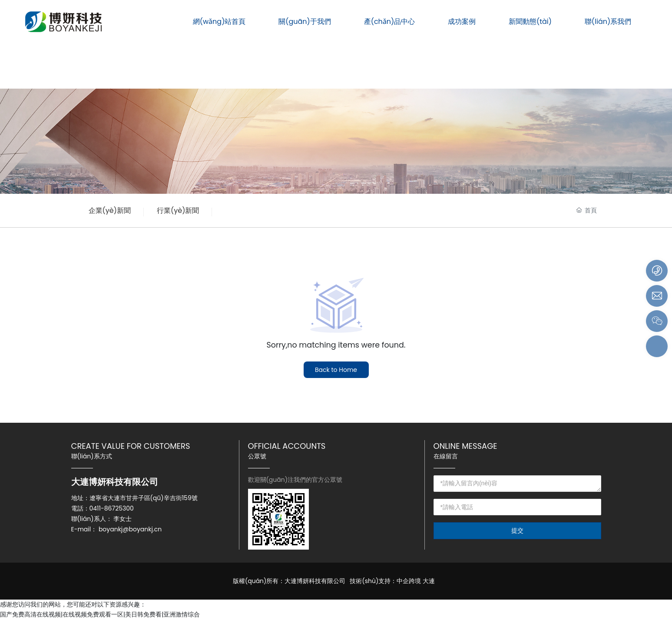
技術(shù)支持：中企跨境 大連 (392, 581)
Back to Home (336, 370)
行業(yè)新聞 (178, 211)
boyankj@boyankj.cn (130, 529)
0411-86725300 (112, 508)
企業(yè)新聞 (110, 211)
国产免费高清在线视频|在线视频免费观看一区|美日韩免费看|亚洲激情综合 (100, 614)
